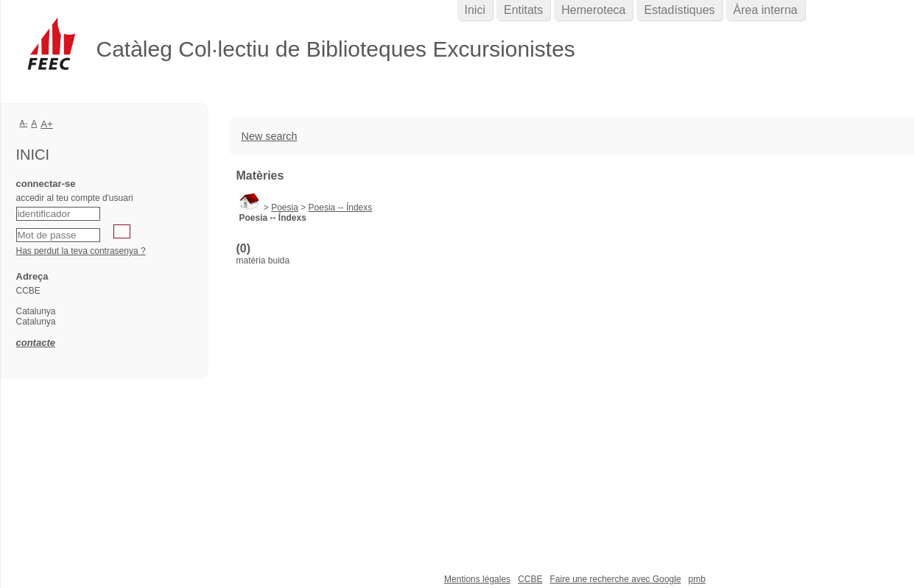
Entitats (523, 10)
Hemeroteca (593, 10)
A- (24, 123)
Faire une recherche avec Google (615, 579)
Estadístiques (679, 10)
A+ (47, 124)
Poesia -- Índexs (341, 208)
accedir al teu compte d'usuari (75, 198)
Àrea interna (766, 10)
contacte (36, 343)
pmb (697, 579)
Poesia (285, 208)
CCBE (530, 579)
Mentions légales (477, 579)
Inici (475, 10)
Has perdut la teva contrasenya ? (81, 251)
